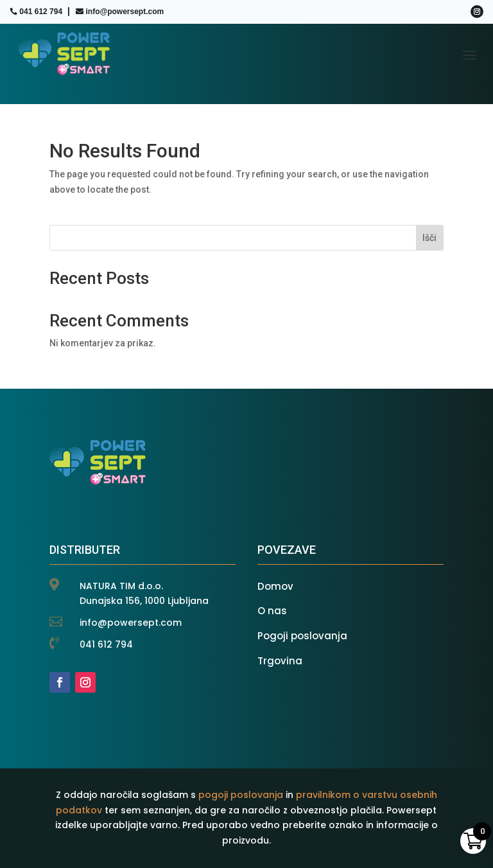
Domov (275, 586)
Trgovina (280, 661)
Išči (429, 238)
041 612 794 (41, 12)
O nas (272, 611)
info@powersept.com (125, 12)
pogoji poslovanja (241, 795)
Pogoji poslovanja (302, 636)
